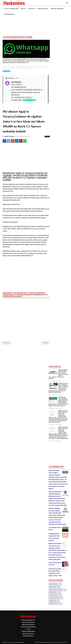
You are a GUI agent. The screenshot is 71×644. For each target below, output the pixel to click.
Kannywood (53, 601)
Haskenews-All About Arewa (18, 642)
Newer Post (7, 343)
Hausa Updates (6, 71)
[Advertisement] (35, 21)
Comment (47, 136)
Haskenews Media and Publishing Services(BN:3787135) (54, 642)
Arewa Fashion (54, 584)
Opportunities (53, 604)
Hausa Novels (53, 593)
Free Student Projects (56, 590)
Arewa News (53, 587)
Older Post (46, 343)
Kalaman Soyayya (54, 598)
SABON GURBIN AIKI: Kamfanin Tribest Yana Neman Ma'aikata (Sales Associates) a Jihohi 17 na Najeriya (58, 374)
